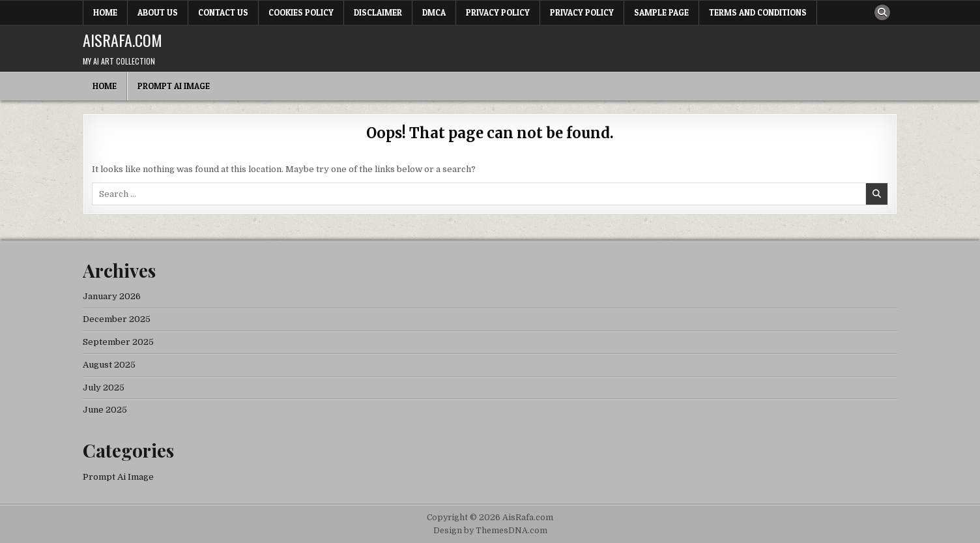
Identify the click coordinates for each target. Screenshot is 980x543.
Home (105, 12)
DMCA (434, 12)
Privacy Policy (498, 12)
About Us (158, 12)
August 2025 (109, 365)
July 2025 (104, 388)
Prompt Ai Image (174, 86)
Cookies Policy (301, 12)
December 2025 (117, 319)
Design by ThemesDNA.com (490, 531)
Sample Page (661, 12)
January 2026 (112, 296)
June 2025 (105, 410)
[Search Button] (882, 12)
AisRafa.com (122, 40)
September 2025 (118, 342)
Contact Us (223, 12)
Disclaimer (378, 12)
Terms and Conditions (758, 12)
